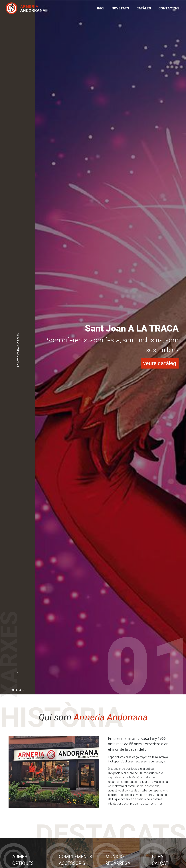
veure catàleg (160, 363)
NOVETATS (120, 8)
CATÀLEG (144, 8)
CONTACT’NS (169, 8)
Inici (101, 8)
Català (16, 690)
